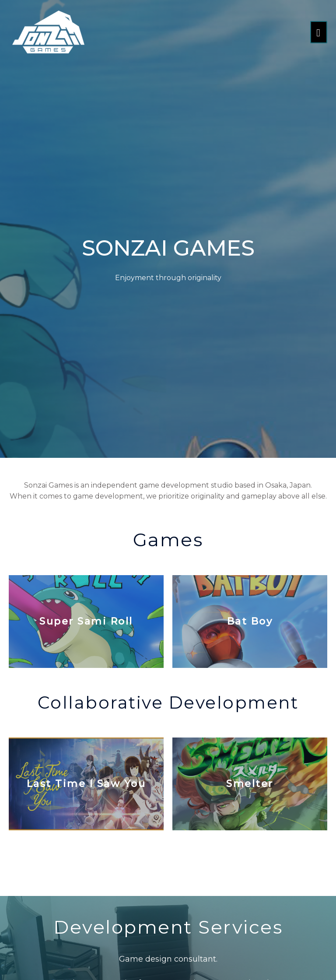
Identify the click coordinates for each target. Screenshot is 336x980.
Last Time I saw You (86, 784)
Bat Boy (250, 621)
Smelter (250, 784)
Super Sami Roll (86, 621)
